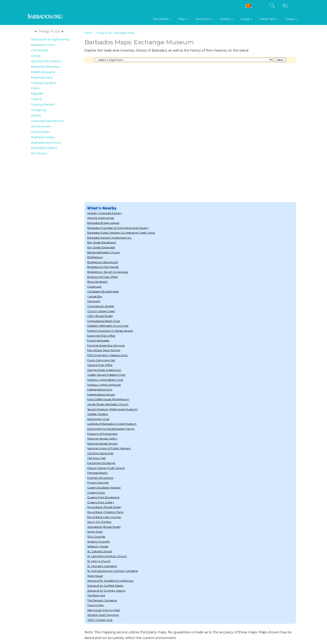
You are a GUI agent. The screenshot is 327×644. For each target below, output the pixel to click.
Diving (36, 56)
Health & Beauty (43, 72)
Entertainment (42, 77)
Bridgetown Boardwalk (103, 262)
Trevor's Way (96, 605)
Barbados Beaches (46, 67)
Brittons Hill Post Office (102, 277)
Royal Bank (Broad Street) (104, 507)
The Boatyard (96, 595)
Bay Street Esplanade (101, 247)
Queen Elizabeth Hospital (104, 487)
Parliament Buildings (101, 463)
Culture (37, 99)
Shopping (38, 110)
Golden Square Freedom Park (106, 375)
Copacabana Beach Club (104, 321)
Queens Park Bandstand (103, 497)
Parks (35, 88)
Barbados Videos (44, 148)
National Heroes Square (102, 443)
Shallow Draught (99, 542)
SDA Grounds (96, 537)
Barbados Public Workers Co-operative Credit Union (121, 233)
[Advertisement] (56, 226)
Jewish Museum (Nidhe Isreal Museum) (113, 409)
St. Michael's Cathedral (102, 566)
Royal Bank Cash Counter (104, 517)
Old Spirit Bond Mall (100, 453)
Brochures (39, 153)
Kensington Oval (98, 419)
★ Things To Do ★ (49, 31)
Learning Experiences (47, 121)
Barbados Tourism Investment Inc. (110, 238)
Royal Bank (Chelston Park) (105, 512)
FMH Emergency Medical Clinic (107, 355)
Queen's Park (96, 492)
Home (88, 33)
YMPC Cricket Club (100, 620)
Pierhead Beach (97, 473)
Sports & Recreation (46, 61)
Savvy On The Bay (99, 522)
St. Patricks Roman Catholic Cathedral (113, 571)
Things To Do (104, 33)
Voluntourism (41, 126)
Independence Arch (100, 389)
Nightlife (37, 94)
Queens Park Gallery (101, 502)
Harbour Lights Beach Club (105, 380)
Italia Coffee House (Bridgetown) (108, 399)
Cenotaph (94, 301)
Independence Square (101, 394)
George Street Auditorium (104, 370)
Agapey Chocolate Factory (105, 213)
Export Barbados (98, 340)
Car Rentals (40, 50)
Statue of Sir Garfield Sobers (105, 586)
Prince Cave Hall (98, 482)
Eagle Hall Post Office (101, 336)
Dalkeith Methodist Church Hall (108, 326)
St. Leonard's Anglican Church (107, 556)
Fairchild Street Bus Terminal (106, 345)
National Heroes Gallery (102, 438)
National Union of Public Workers (109, 448)
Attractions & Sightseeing (50, 39)
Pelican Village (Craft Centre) (106, 468)
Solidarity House (98, 546)
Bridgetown (95, 257)
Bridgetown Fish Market (103, 267)
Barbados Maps (43, 137)
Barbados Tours (43, 45)
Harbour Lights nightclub (104, 385)
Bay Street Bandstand (102, 242)
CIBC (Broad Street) (100, 316)
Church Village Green (101, 311)
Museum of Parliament (102, 434)
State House (95, 576)
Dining (36, 115)
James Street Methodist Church (108, 404)
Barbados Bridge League (103, 223)
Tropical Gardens (44, 83)
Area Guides (40, 132)
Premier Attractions (100, 478)
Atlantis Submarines (101, 218)
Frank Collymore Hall (101, 360)
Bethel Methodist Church (104, 252)
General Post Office (100, 365)
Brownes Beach (97, 282)
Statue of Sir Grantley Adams (106, 591)
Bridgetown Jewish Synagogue (108, 272)
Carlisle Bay (95, 296)
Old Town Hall (96, 458)
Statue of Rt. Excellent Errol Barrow (110, 581)
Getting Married (43, 104)
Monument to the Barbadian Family (111, 429)
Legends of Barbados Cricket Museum (112, 424)
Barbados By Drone (46, 143)
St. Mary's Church (99, 561)
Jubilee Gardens (98, 414)
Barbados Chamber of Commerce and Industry (118, 228)
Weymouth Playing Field (103, 610)
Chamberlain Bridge (101, 306)
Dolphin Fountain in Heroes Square (110, 331)
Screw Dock (95, 532)
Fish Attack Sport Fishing (104, 350)
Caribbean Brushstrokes (103, 291)
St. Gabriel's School (100, 551)
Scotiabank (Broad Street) (104, 527)
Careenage (94, 287)
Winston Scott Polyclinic (103, 615)
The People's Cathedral (102, 600)
